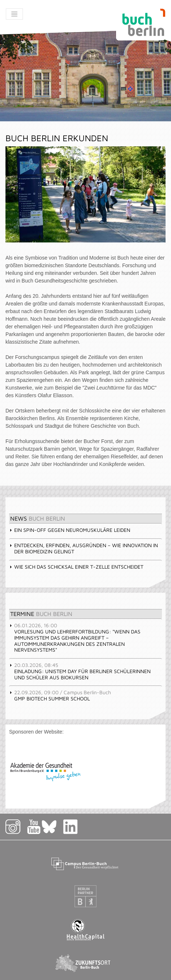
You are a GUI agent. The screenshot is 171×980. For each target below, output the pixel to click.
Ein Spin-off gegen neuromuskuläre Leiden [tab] (70, 530)
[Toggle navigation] (14, 14)
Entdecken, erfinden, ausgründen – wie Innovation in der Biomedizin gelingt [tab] (83, 548)
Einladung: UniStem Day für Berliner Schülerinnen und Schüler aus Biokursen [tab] (80, 671)
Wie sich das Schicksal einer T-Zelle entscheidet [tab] (76, 567)
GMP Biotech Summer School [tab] (60, 695)
